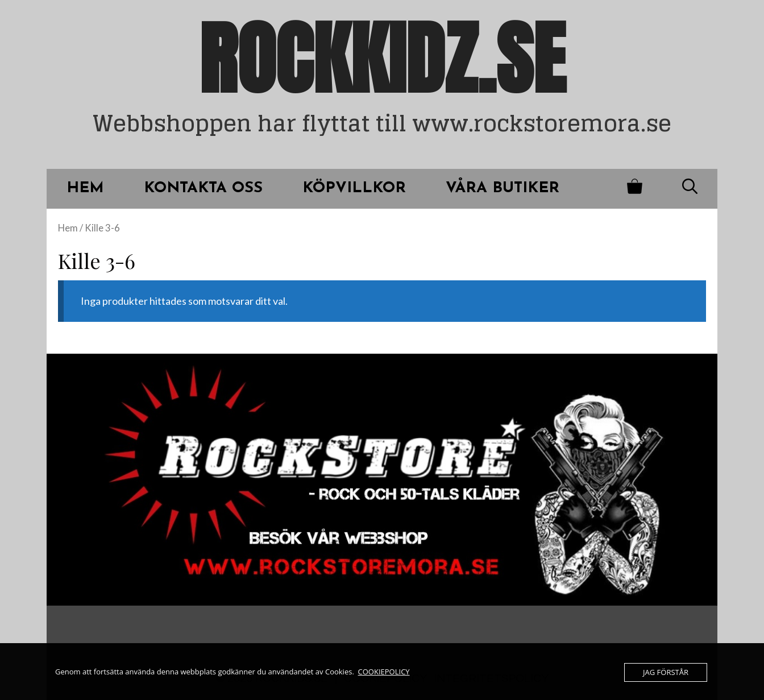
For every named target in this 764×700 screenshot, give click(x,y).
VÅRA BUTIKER (503, 189)
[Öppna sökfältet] (690, 189)
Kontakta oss (203, 189)
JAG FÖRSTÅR (666, 672)
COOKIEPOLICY (384, 672)
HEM (85, 189)
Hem (68, 228)
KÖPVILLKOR (354, 189)
